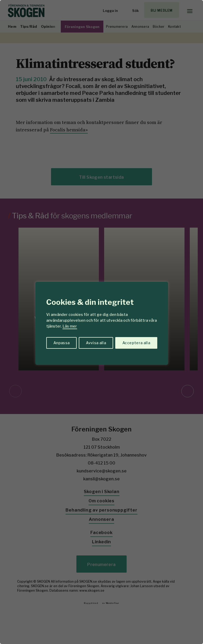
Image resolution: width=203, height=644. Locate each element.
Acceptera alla (136, 343)
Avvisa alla (96, 343)
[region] (101, 322)
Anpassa (61, 343)
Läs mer (70, 326)
